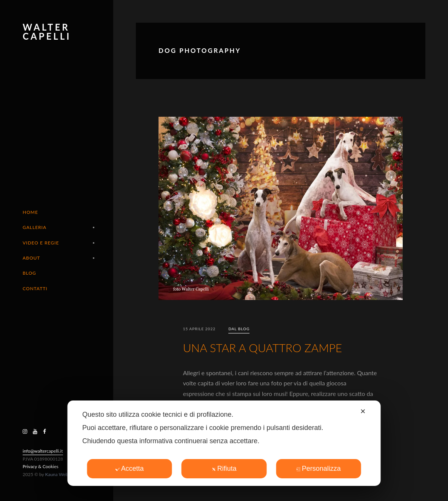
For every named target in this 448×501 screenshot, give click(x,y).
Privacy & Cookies (41, 466)
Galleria (35, 227)
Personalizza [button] (319, 469)
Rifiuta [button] (224, 469)
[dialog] (224, 443)
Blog (29, 273)
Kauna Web (57, 474)
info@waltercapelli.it (43, 451)
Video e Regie (41, 243)
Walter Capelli (47, 32)
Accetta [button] (130, 469)
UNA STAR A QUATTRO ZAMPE (262, 348)
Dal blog (239, 329)
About (31, 258)
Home (30, 212)
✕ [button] (363, 411)
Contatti (35, 288)
